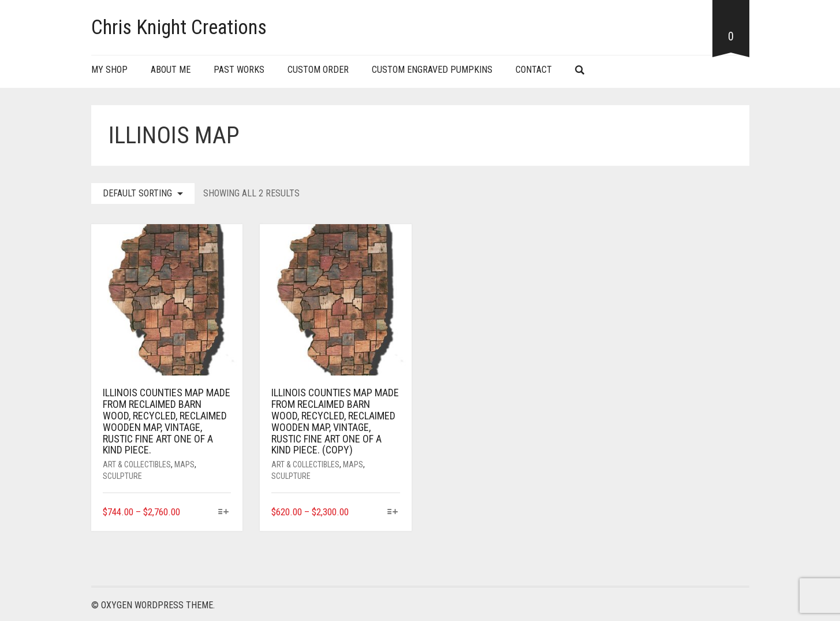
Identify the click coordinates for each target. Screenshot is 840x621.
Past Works (239, 70)
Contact (534, 70)
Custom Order (318, 70)
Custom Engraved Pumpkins (432, 70)
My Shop (109, 70)
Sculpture (122, 476)
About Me (171, 70)
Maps (184, 464)
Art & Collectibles (137, 464)
